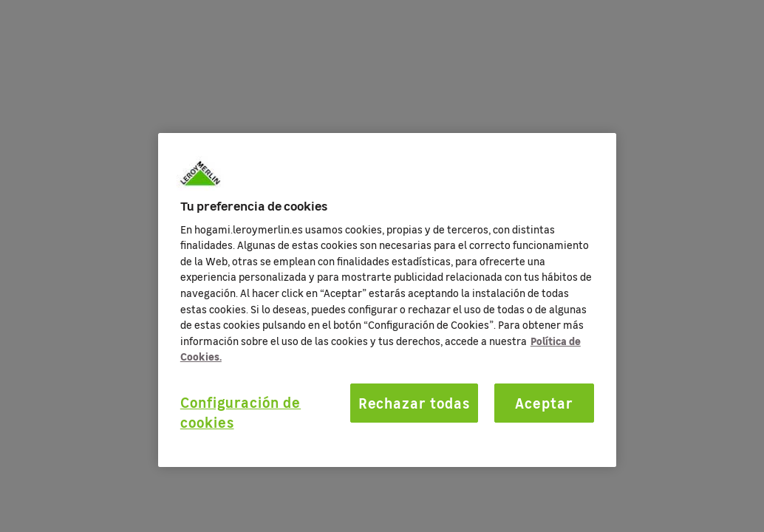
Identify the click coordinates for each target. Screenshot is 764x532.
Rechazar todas (414, 403)
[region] (387, 300)
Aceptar (544, 403)
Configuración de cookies (241, 412)
